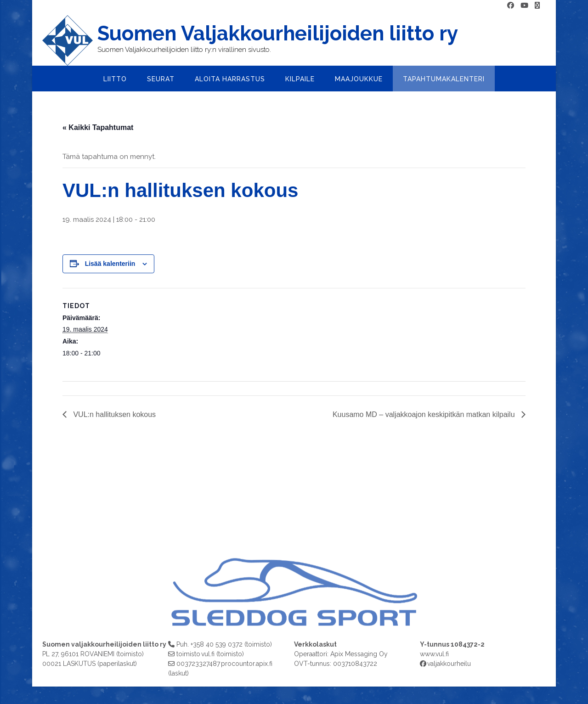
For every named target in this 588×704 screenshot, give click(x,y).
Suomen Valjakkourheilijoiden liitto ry (278, 34)
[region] (294, 559)
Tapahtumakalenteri (444, 79)
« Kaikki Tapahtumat (98, 127)
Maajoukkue (359, 79)
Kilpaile (300, 79)
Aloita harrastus (230, 79)
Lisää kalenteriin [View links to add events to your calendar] (110, 264)
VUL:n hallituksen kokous (113, 414)
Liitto (115, 79)
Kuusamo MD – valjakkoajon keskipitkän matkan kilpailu (425, 414)
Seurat (161, 79)
